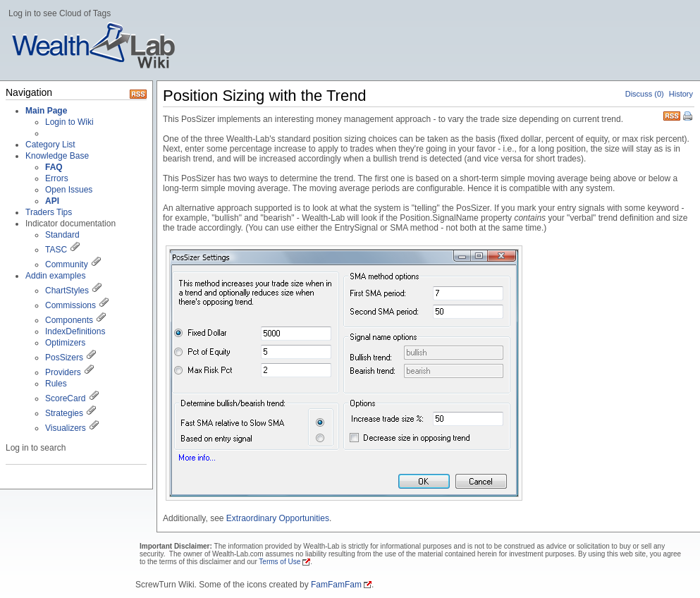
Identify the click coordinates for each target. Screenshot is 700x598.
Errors (57, 178)
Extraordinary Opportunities (278, 518)
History (681, 94)
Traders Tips (49, 212)
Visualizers (66, 428)
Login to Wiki (69, 122)
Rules (56, 384)
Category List (50, 145)
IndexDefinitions (75, 331)
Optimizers (65, 343)
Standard (62, 235)
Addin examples (55, 276)
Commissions (70, 305)
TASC (56, 250)
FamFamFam (336, 585)
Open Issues (69, 190)
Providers (63, 372)
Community (67, 264)
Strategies (64, 413)
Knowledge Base (57, 156)
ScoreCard (65, 398)
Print (689, 117)
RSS (672, 115)
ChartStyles (67, 291)
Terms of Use (280, 562)
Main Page (46, 111)
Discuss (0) (645, 94)
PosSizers (64, 358)
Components (69, 320)
